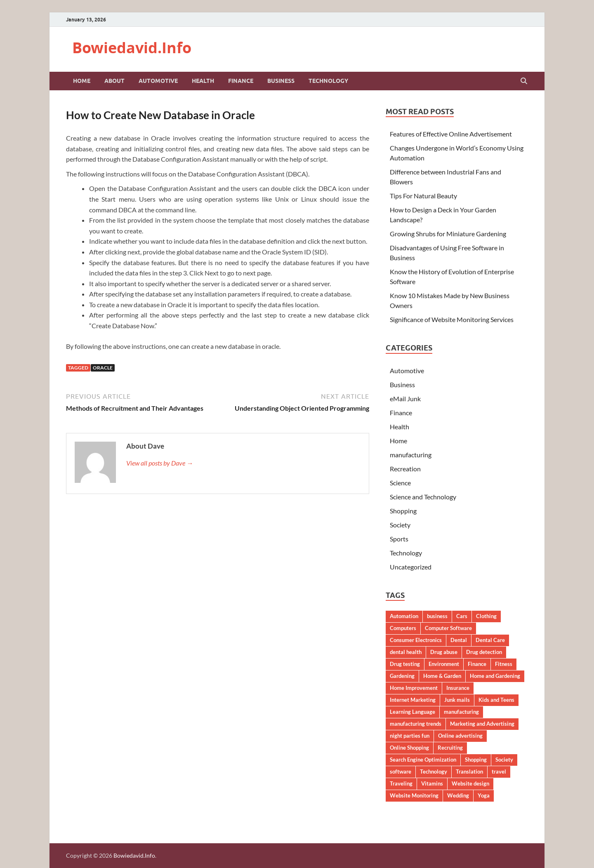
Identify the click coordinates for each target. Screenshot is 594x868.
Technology (328, 81)
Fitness (504, 664)
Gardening (402, 676)
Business (281, 81)
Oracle (103, 368)
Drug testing (405, 664)
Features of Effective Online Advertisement (451, 134)
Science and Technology (423, 497)
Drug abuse (444, 652)
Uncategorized (411, 567)
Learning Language (412, 712)
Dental (459, 640)
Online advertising (460, 736)
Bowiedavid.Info (132, 48)
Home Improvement (414, 688)
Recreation (405, 469)
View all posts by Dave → (160, 463)
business (437, 616)
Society (400, 525)
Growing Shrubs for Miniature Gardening (448, 234)
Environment (444, 664)
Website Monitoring (414, 795)
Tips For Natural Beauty (423, 196)
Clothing (486, 616)
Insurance (458, 688)
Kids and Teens (496, 700)
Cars (462, 616)
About (114, 81)
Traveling (401, 783)
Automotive (158, 81)
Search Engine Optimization (423, 760)
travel (499, 772)
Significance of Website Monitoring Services (452, 319)
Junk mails (457, 700)
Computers (403, 628)
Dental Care (490, 640)
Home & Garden (442, 676)
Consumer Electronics (416, 640)
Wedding (458, 795)
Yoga (484, 795)
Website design (470, 783)
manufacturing (411, 455)
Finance (241, 81)
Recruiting (450, 748)
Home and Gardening (495, 676)
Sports (399, 539)
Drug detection (484, 652)
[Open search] (524, 81)
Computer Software (448, 628)
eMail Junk (405, 399)
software (401, 772)
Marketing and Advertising (482, 724)
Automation (404, 616)
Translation (469, 772)
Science (400, 483)
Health (203, 81)
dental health (406, 652)
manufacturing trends (416, 724)
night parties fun (410, 736)
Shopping (403, 511)
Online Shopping (409, 748)
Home (82, 81)
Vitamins (432, 783)
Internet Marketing (413, 700)
